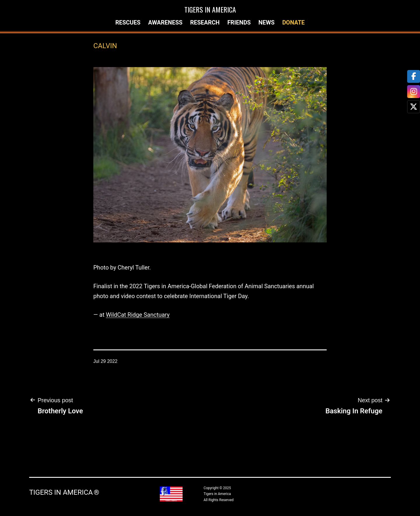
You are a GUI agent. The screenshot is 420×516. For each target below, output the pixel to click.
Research (205, 22)
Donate (294, 22)
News (266, 22)
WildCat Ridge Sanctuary (138, 315)
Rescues (128, 22)
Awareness (165, 22)
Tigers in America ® (64, 492)
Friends (239, 22)
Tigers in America (210, 9)
